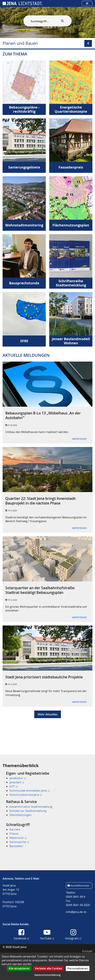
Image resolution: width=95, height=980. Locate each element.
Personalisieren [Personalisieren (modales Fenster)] (78, 968)
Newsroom (18, 838)
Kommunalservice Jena (26, 795)
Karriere (15, 829)
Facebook (21, 938)
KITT (14, 786)
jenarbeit (17, 782)
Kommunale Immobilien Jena (30, 791)
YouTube (47, 938)
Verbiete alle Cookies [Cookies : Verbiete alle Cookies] (49, 968)
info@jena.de (76, 912)
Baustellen (16, 846)
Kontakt (87, 951)
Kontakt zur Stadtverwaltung (28, 811)
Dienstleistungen (20, 815)
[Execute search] (62, 21)
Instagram (73, 938)
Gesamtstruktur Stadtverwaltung (31, 807)
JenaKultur (18, 778)
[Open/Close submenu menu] (88, 43)
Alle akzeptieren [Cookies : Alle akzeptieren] (19, 968)
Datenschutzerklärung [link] (47, 975)
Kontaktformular (80, 886)
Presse (14, 834)
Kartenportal (19, 842)
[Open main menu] (87, 3)
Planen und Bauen (20, 43)
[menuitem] (47, 784)
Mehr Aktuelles (48, 721)
